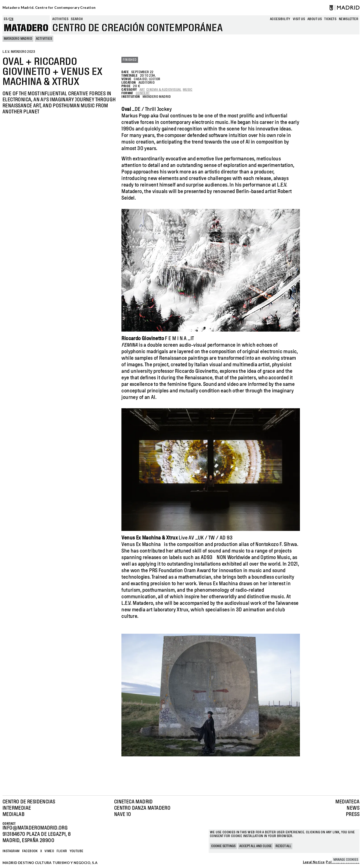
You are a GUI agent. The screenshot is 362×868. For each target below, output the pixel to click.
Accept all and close (256, 846)
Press (353, 814)
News (353, 808)
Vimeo (49, 851)
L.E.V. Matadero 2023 (19, 52)
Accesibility (280, 19)
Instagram (11, 851)
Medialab (13, 814)
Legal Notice (314, 862)
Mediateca (347, 802)
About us (315, 19)
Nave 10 (123, 814)
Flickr (62, 851)
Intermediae (17, 808)
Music (188, 90)
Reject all (283, 846)
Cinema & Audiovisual (164, 90)
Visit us (299, 19)
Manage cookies (346, 860)
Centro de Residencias (29, 802)
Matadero (26, 28)
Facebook (30, 851)
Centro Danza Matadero (142, 808)
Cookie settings (223, 846)
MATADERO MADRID (18, 39)
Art (142, 90)
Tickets (330, 19)
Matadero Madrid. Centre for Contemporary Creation (49, 8)
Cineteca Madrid (133, 802)
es (6, 19)
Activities (60, 19)
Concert (143, 93)
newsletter (349, 19)
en (11, 19)
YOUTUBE (77, 851)
